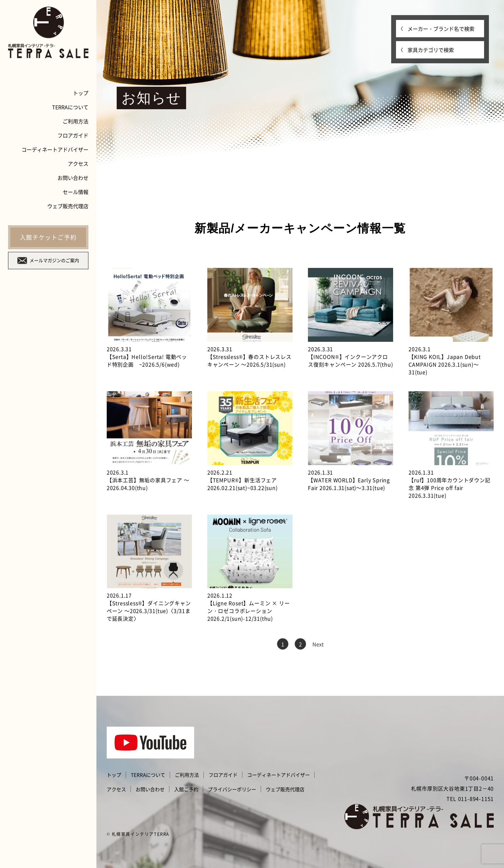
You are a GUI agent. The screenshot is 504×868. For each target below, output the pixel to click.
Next (318, 644)
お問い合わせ (73, 178)
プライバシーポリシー (232, 789)
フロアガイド (73, 135)
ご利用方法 (76, 121)
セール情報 (76, 192)
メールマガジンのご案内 (48, 261)
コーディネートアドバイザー (55, 149)
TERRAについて (70, 107)
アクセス (78, 164)
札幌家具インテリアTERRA (141, 834)
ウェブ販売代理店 (68, 206)
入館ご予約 (186, 789)
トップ (81, 93)
